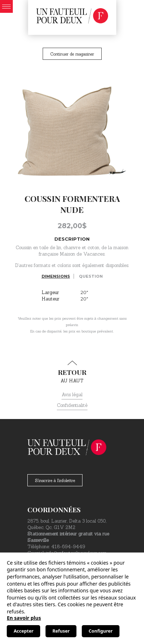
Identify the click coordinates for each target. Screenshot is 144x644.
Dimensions (56, 276)
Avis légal (72, 395)
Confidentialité (72, 405)
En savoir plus (24, 618)
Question (91, 276)
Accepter (23, 631)
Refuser (61, 631)
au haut (72, 372)
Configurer (100, 631)
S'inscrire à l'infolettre (55, 480)
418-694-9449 (68, 547)
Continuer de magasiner (72, 54)
